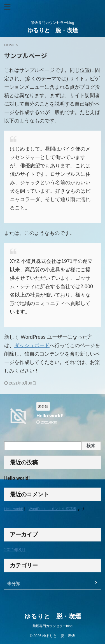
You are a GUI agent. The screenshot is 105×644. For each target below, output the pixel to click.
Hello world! (50, 416)
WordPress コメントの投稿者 (53, 509)
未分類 (14, 583)
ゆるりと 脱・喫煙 (55, 30)
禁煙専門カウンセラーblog (53, 626)
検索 (91, 446)
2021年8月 (15, 550)
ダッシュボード (32, 345)
